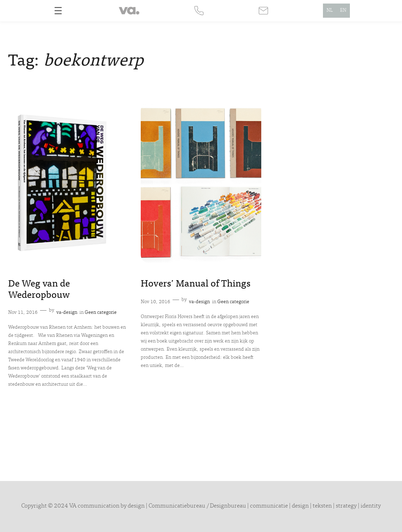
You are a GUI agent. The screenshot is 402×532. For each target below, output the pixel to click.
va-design (67, 313)
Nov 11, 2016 (23, 313)
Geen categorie (101, 313)
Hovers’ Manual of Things (196, 284)
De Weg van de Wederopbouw (39, 290)
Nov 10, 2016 (155, 302)
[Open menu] (58, 11)
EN (343, 11)
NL (330, 11)
